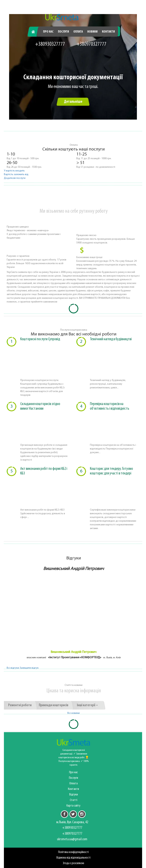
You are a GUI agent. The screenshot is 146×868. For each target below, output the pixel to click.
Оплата (78, 32)
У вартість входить (14, 171)
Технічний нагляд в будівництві (111, 339)
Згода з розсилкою (73, 863)
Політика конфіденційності (73, 852)
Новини (92, 32)
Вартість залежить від (16, 174)
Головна (35, 32)
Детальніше (73, 102)
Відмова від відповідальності (73, 858)
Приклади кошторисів (54, 705)
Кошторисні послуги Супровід (40, 339)
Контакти (108, 32)
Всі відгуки (13, 668)
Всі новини (74, 713)
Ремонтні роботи (20, 705)
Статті (74, 800)
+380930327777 (50, 44)
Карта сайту (73, 806)
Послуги (63, 32)
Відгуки (74, 795)
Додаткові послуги (15, 178)
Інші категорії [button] (87, 705)
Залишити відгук (29, 668)
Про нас (48, 32)
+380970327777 (91, 44)
